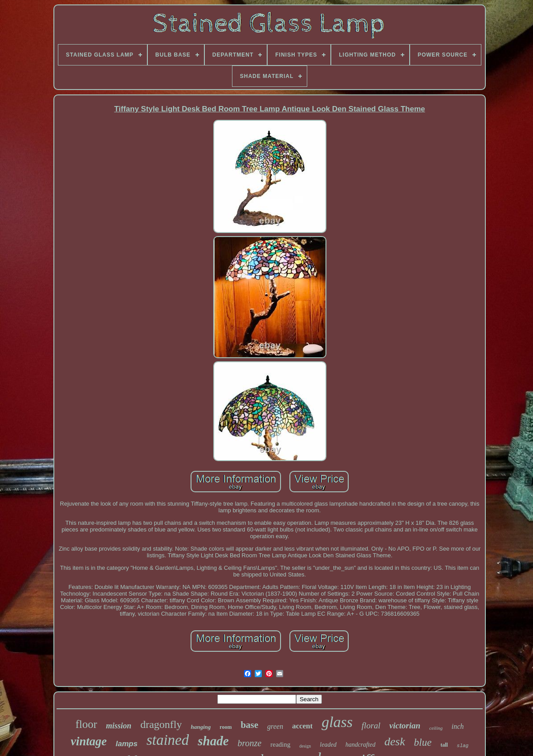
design (305, 746)
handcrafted (361, 745)
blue (423, 742)
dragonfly (161, 724)
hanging (201, 727)
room (226, 727)
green (275, 726)
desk (395, 742)
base (249, 725)
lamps (127, 744)
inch (458, 726)
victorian (405, 725)
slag (463, 746)
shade (213, 741)
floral (371, 725)
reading (280, 744)
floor (87, 724)
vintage (89, 741)
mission (119, 726)
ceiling (436, 728)
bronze (250, 743)
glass (337, 722)
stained (168, 740)
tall (444, 745)
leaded (328, 745)
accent (302, 726)
